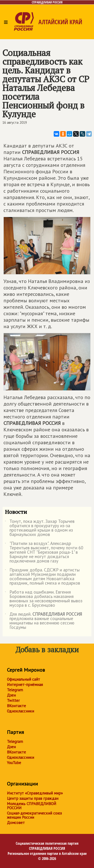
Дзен (11, 695)
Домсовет (16, 823)
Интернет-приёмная (25, 685)
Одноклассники (20, 711)
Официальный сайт (23, 679)
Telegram (15, 690)
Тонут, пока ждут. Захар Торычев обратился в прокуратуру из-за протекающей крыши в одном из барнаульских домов (40, 528)
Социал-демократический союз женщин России (34, 815)
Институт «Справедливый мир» (35, 793)
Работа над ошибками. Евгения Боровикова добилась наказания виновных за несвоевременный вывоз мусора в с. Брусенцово (44, 599)
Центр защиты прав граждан (33, 798)
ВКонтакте (16, 706)
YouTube (14, 763)
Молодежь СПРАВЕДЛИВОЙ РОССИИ (32, 806)
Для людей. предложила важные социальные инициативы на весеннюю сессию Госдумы (43, 621)
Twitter (13, 700)
